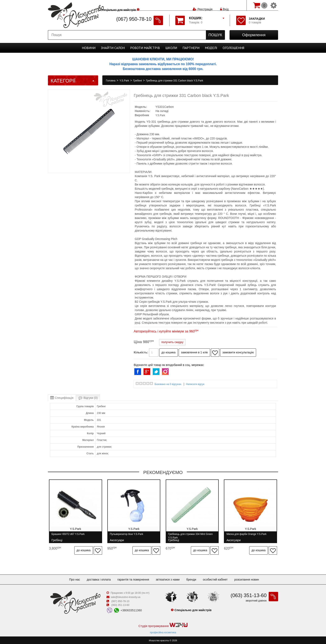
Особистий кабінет (215, 579)
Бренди (191, 579)
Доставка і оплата (99, 579)
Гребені (138, 81)
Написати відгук (195, 384)
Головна (111, 81)
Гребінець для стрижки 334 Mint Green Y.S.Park (191, 536)
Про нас (74, 579)
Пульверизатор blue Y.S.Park (127, 536)
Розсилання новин (247, 579)
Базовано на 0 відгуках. (168, 384)
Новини (89, 48)
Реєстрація (205, 5)
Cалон (113, 48)
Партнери (191, 48)
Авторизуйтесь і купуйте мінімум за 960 (166, 331)
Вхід (224, 5)
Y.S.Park (125, 81)
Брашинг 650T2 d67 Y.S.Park (68, 536)
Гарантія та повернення (133, 579)
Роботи (145, 48)
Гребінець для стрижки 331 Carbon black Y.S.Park (174, 81)
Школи (171, 48)
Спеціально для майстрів (127, 5)
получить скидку (172, 342)
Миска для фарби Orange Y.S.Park (247, 536)
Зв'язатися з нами (168, 579)
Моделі (211, 48)
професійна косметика (163, 632)
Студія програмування (163, 624)
